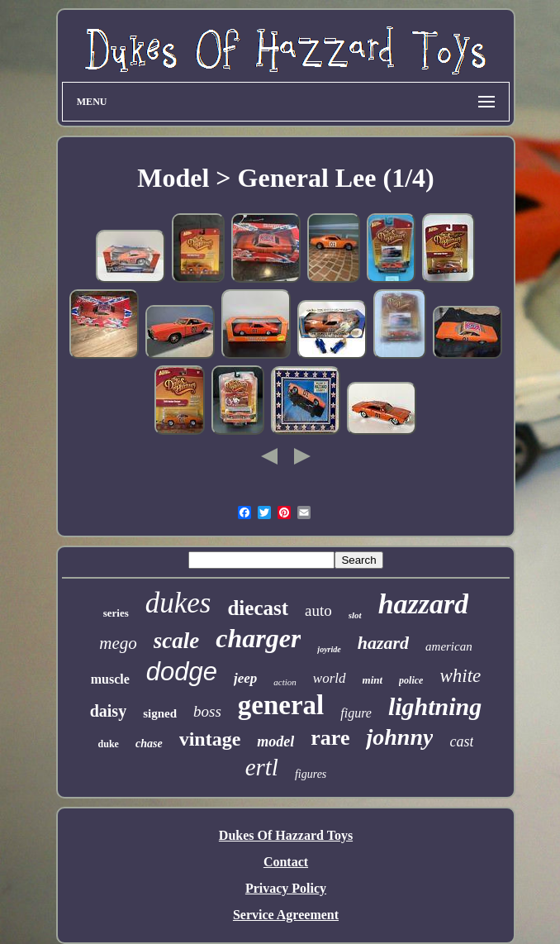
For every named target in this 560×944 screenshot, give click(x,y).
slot (355, 615)
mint (373, 680)
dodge (182, 672)
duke (109, 744)
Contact (286, 862)
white (460, 676)
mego (118, 643)
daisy (108, 711)
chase (149, 744)
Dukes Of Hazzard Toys (286, 835)
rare (330, 738)
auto (318, 610)
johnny (399, 737)
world (330, 678)
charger (258, 638)
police (411, 680)
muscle (110, 679)
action (285, 682)
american (449, 646)
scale (176, 641)
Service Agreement (286, 915)
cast (461, 741)
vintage (210, 739)
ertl (262, 767)
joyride (329, 649)
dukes (178, 603)
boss (207, 711)
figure (356, 713)
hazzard (424, 604)
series (116, 613)
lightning (435, 706)
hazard (383, 643)
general (281, 705)
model (275, 741)
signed (160, 713)
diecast (258, 608)
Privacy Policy (286, 888)
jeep (245, 678)
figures (311, 774)
